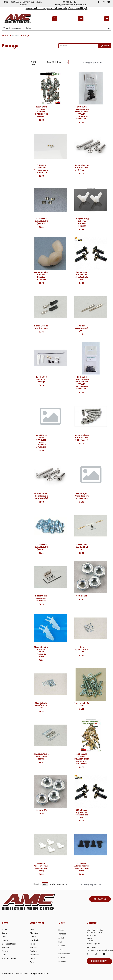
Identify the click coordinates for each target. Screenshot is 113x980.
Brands (7, 63)
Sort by (34, 63)
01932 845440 (69, 2)
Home (5, 36)
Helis (32, 929)
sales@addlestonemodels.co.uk (71, 5)
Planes (15, 36)
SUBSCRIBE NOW (99, 961)
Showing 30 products (92, 63)
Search (105, 46)
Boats (4, 929)
